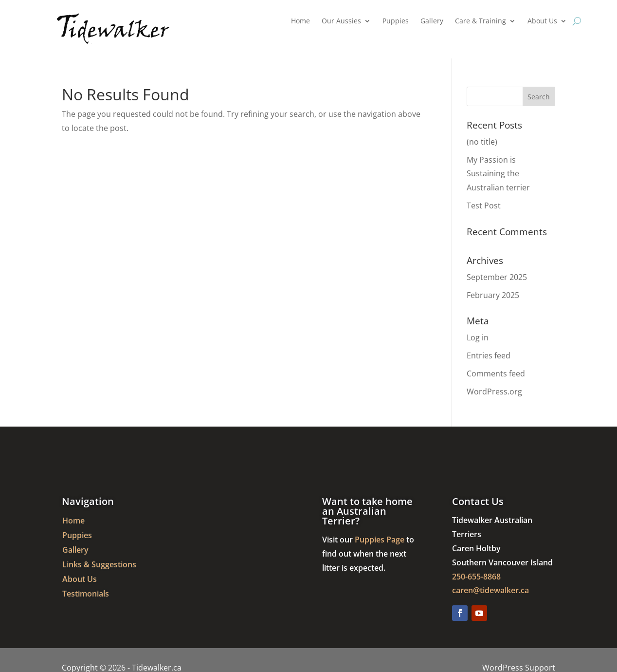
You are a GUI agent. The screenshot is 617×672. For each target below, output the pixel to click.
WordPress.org (494, 392)
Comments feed (496, 373)
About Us (542, 21)
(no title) (482, 142)
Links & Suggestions (99, 565)
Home (300, 21)
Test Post (484, 205)
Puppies (396, 21)
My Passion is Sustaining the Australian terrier (498, 174)
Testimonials (86, 595)
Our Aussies (341, 21)
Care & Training (481, 21)
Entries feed (489, 355)
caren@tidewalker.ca (490, 590)
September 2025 (497, 277)
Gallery (432, 21)
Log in (478, 337)
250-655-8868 (476, 577)
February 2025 (493, 295)
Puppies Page (380, 540)
